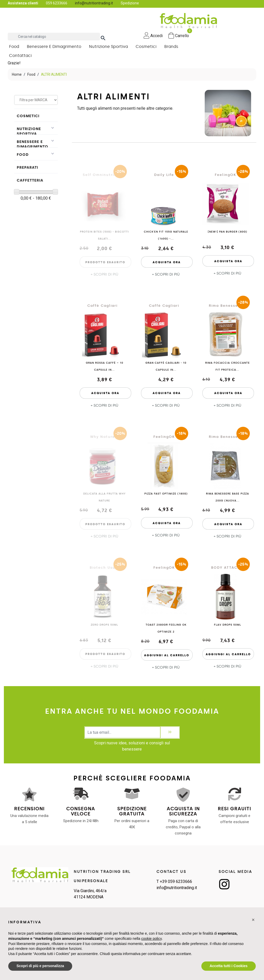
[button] (253, 920)
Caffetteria (30, 181)
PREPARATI (27, 168)
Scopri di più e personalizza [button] (40, 966)
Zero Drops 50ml (104, 626)
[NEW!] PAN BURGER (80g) (228, 233)
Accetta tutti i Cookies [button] (229, 966)
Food (23, 155)
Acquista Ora (167, 263)
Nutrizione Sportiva (29, 132)
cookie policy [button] (151, 939)
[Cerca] (54, 37)
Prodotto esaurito (105, 263)
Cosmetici (28, 117)
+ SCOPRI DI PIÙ (105, 275)
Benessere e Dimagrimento (32, 145)
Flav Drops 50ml (228, 626)
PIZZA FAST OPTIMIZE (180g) (166, 495)
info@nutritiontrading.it (94, 3)
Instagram (224, 885)
